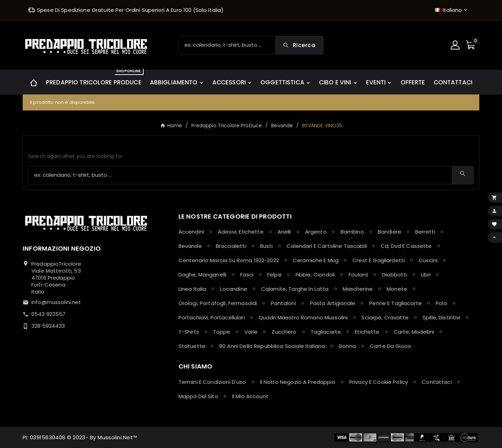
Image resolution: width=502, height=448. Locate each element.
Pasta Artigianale (333, 303)
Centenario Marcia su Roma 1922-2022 (229, 260)
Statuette (192, 346)
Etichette (367, 332)
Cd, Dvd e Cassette (406, 246)
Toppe (222, 332)
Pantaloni (283, 303)
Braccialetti (231, 246)
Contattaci (437, 382)
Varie (251, 332)
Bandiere (390, 232)
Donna (347, 346)
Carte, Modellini (414, 332)
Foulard (358, 275)
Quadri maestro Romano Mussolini (303, 317)
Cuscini (428, 260)
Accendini (191, 232)
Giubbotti (394, 275)
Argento (316, 232)
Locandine (233, 289)
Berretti (425, 232)
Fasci (247, 275)
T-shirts (189, 332)
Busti (267, 246)
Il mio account (250, 396)
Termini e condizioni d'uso (212, 382)
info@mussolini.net (56, 302)
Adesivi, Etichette (241, 232)
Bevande (190, 246)
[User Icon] (456, 45)
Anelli (284, 232)
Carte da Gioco (390, 346)
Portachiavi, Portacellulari (212, 317)
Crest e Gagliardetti (379, 260)
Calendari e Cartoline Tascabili (327, 246)
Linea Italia (192, 289)
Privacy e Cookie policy (379, 382)
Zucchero (284, 332)
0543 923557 (49, 314)
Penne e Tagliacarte (395, 303)
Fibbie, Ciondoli (315, 275)
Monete (397, 289)
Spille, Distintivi (442, 317)
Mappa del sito (198, 396)
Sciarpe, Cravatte (385, 317)
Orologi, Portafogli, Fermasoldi (218, 303)
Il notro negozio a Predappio (298, 382)
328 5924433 (48, 326)
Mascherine (358, 289)
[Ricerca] (227, 45)
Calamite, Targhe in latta (295, 289)
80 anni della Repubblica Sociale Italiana (272, 346)
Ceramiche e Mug (316, 260)
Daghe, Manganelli (203, 275)
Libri (426, 275)
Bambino (352, 232)
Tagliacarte (326, 332)
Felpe (275, 275)
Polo (442, 303)
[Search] (299, 45)
